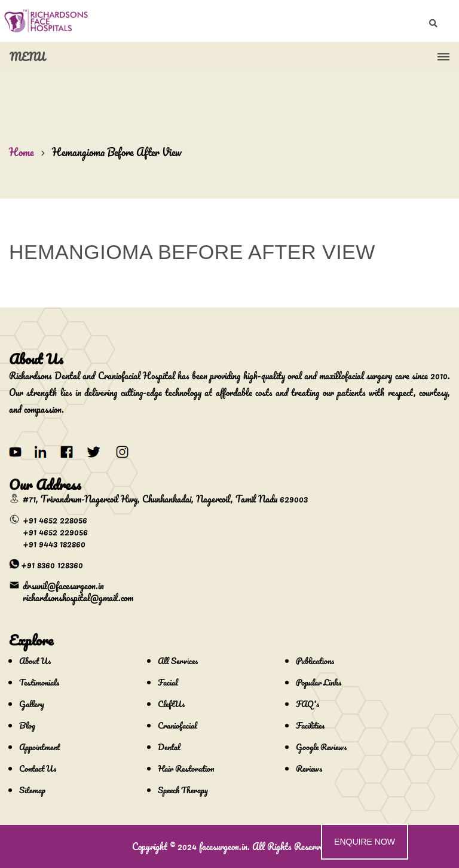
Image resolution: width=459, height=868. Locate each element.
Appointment (39, 747)
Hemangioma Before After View (117, 152)
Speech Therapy (183, 790)
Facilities (310, 725)
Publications (315, 661)
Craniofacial (178, 725)
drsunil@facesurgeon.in (63, 586)
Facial (168, 682)
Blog (27, 725)
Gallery (32, 704)
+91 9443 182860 (54, 544)
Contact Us (38, 768)
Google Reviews (321, 747)
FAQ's (307, 704)
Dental (169, 747)
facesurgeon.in (223, 846)
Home (22, 152)
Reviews (309, 768)
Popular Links (319, 682)
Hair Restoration (186, 768)
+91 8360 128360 (52, 565)
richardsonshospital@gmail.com (78, 598)
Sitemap (32, 790)
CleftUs (171, 704)
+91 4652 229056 (55, 532)
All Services (178, 661)
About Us (35, 661)
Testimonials (39, 682)
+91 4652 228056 (55, 520)
